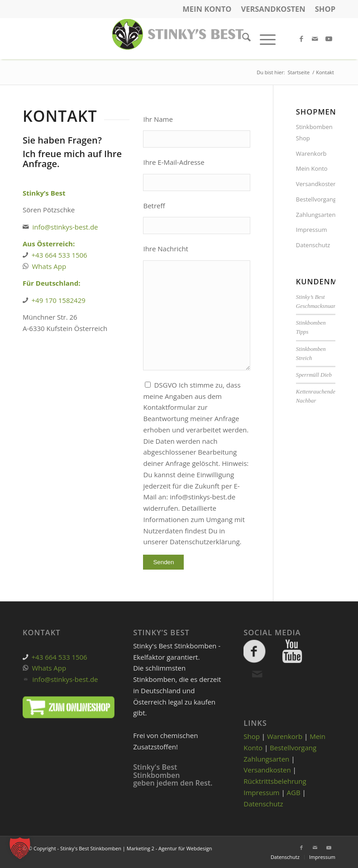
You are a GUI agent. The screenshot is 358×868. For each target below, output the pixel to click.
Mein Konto (207, 9)
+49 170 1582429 (59, 300)
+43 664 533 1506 (60, 255)
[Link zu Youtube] (329, 38)
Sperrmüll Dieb (314, 375)
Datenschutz (313, 245)
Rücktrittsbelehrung (275, 781)
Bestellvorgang (316, 199)
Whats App (49, 266)
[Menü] (263, 38)
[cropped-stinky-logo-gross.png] (179, 38)
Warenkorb (311, 153)
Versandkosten (273, 9)
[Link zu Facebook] (301, 38)
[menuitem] (207, 10)
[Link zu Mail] (315, 38)
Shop (325, 9)
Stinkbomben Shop (314, 132)
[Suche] (242, 38)
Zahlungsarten (316, 215)
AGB (294, 792)
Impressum (312, 230)
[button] (20, 848)
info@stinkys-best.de (65, 227)
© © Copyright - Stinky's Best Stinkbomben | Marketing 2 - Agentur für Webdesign (117, 848)
